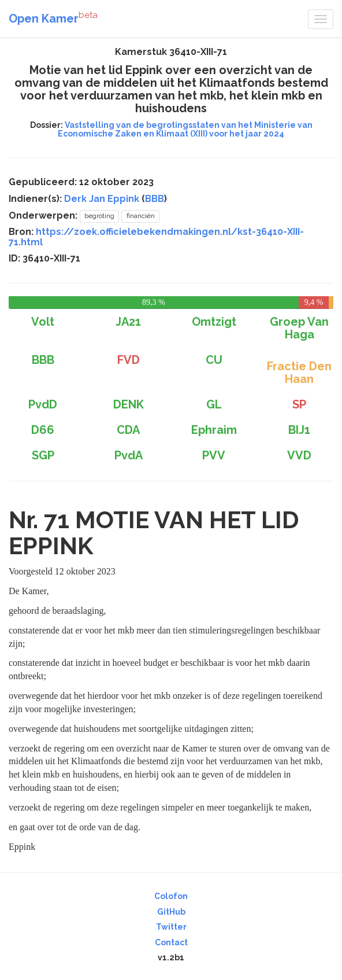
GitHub (171, 912)
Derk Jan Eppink (102, 199)
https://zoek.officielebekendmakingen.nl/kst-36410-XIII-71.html (156, 237)
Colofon (171, 896)
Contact (171, 942)
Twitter (171, 927)
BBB (155, 199)
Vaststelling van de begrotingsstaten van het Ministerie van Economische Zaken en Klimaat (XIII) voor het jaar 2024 (185, 129)
